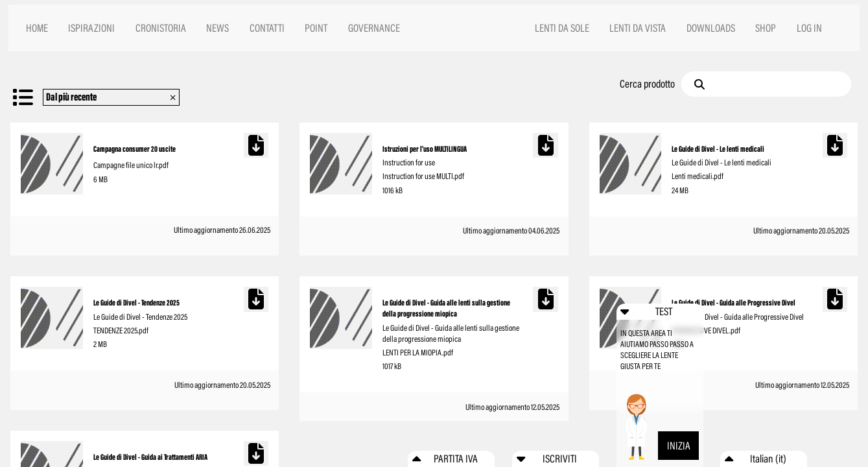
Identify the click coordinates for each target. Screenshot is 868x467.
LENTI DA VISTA (638, 28)
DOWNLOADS (711, 28)
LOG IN (809, 28)
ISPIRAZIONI (91, 28)
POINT (316, 28)
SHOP (766, 28)
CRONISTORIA (161, 28)
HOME (37, 28)
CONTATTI (267, 28)
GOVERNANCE (374, 28)
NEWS (217, 28)
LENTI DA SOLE (562, 28)
